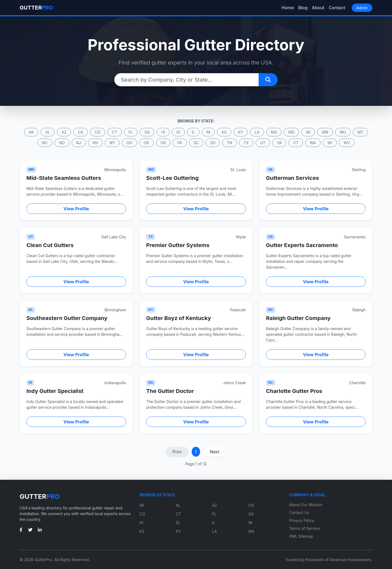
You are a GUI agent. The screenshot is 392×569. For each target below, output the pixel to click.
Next (215, 452)
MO (343, 132)
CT (114, 132)
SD (213, 143)
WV (347, 143)
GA (147, 132)
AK (31, 132)
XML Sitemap (301, 536)
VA (279, 143)
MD (291, 132)
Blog (303, 8)
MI (308, 132)
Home (288, 8)
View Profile (76, 209)
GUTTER (36, 8)
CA (81, 132)
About (318, 8)
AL (48, 132)
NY (112, 143)
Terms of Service (304, 528)
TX (246, 143)
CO (98, 132)
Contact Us (299, 513)
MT (360, 132)
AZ (64, 132)
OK (146, 143)
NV (95, 143)
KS (224, 132)
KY (241, 132)
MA (274, 132)
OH (129, 143)
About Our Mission (306, 505)
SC (196, 143)
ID (178, 132)
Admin (362, 8)
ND (62, 143)
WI (330, 143)
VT (296, 143)
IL (193, 132)
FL (131, 132)
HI (163, 132)
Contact (337, 8)
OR (163, 143)
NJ (79, 143)
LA (257, 132)
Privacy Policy (302, 520)
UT (263, 143)
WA (313, 143)
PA (180, 143)
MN (325, 132)
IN (208, 132)
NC (45, 143)
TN (229, 143)
